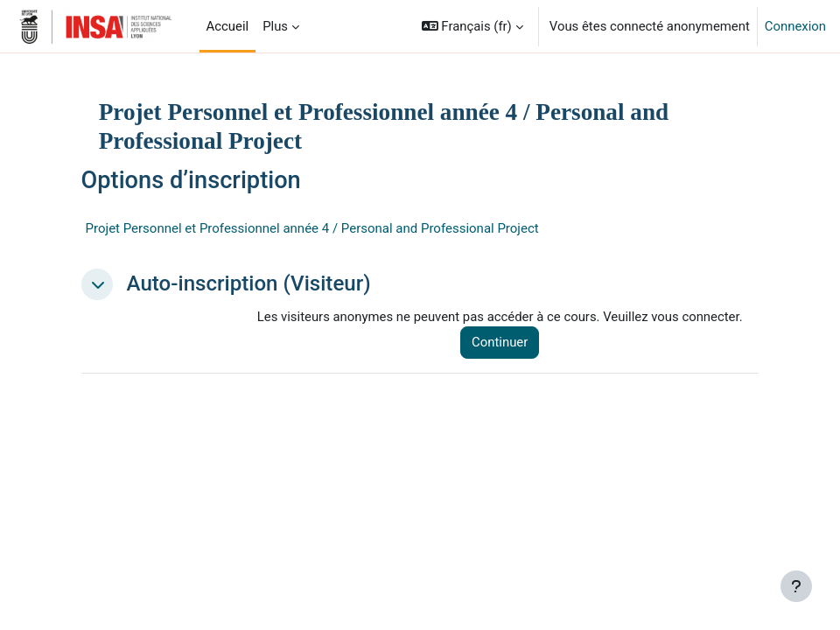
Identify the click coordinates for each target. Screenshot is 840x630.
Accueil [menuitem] (228, 26)
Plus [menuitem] (275, 26)
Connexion (795, 26)
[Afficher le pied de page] (796, 586)
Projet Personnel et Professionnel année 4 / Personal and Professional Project (312, 228)
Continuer (500, 342)
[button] (472, 26)
